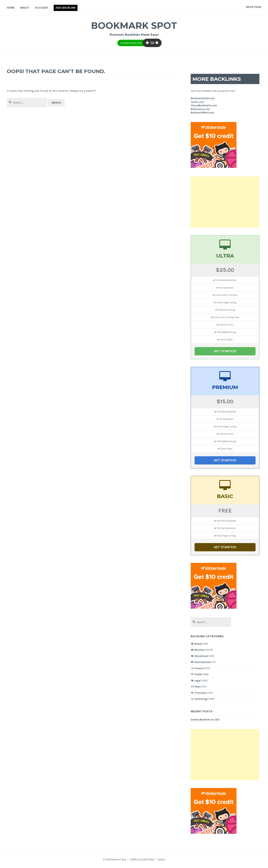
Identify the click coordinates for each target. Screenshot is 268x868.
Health (198, 674)
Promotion (201, 693)
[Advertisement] (225, 202)
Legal (198, 681)
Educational (201, 656)
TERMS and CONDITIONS (142, 859)
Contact (161, 859)
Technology (201, 699)
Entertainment (203, 662)
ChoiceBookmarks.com (204, 105)
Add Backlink (66, 8)
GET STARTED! (225, 351)
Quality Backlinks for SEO (205, 720)
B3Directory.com (200, 109)
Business (200, 650)
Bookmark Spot (134, 26)
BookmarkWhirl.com (202, 113)
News (198, 687)
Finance (199, 668)
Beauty (198, 644)
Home (11, 8)
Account (42, 8)
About (25, 8)
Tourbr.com (197, 102)
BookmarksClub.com (203, 98)
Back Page (254, 7)
